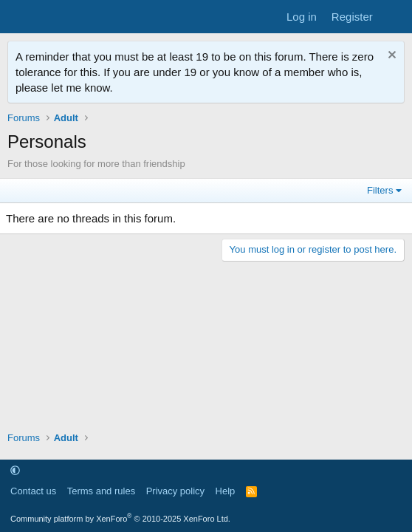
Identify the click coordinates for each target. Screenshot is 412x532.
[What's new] (395, 17)
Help (226, 491)
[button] (15, 470)
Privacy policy (175, 491)
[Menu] (20, 17)
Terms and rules (101, 491)
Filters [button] (380, 190)
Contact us (33, 491)
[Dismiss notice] (390, 57)
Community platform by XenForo (120, 519)
